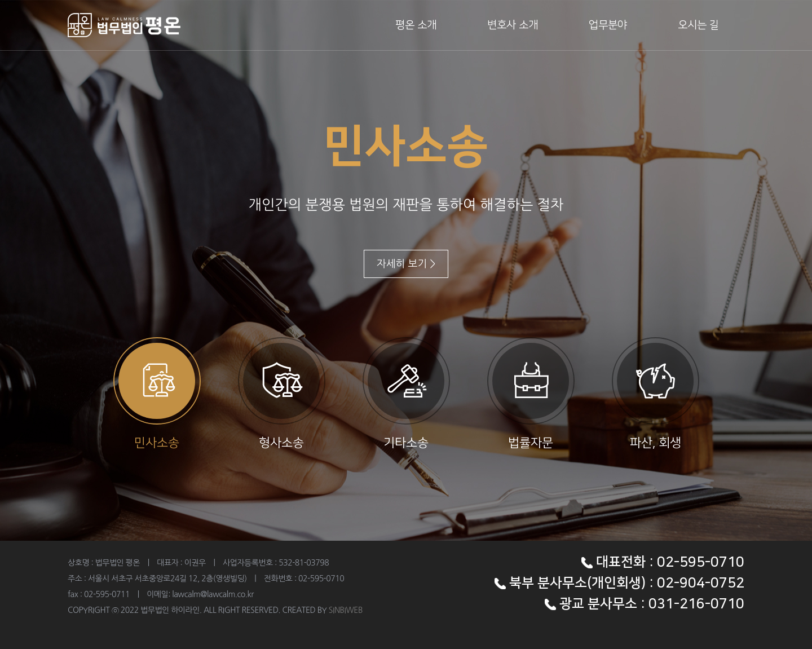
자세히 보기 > (406, 264)
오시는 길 (698, 25)
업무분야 (608, 25)
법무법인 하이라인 (124, 25)
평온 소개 (416, 25)
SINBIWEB (346, 610)
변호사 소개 (513, 25)
